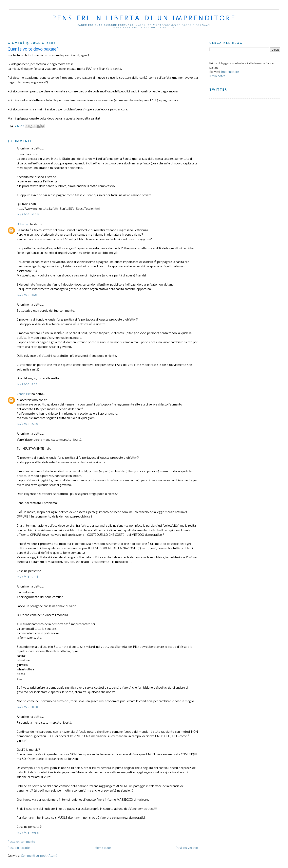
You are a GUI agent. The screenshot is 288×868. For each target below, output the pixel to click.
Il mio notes (217, 76)
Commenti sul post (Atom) (39, 856)
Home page (103, 848)
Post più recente (19, 848)
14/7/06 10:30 (28, 214)
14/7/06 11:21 (27, 295)
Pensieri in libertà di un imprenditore (144, 18)
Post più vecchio (187, 848)
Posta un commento (21, 842)
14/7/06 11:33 (27, 384)
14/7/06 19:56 (28, 833)
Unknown (23, 224)
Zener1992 (24, 394)
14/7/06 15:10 (28, 424)
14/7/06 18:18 (27, 707)
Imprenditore (230, 72)
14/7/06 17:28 (28, 577)
